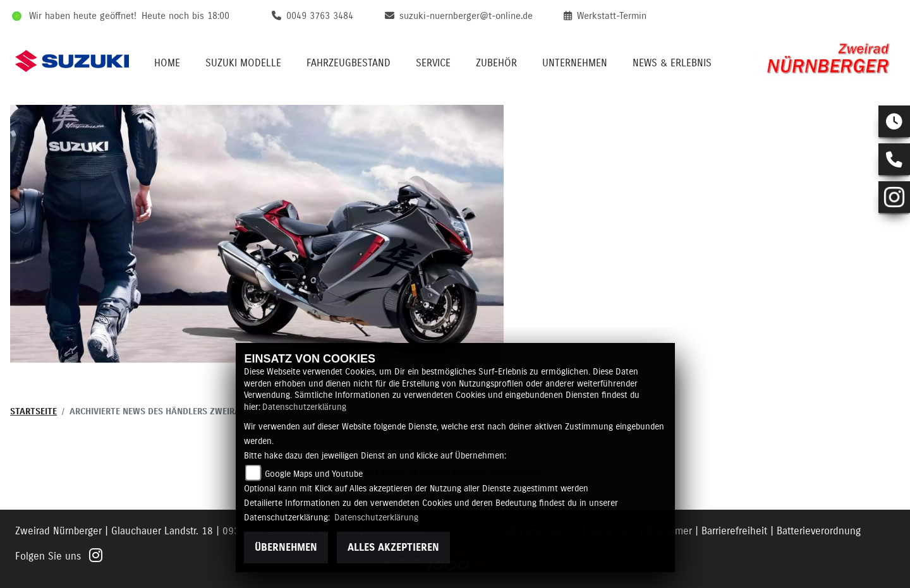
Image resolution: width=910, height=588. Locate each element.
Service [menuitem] (433, 63)
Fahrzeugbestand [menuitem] (349, 63)
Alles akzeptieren (393, 548)
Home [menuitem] (167, 63)
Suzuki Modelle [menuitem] (243, 63)
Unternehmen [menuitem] (575, 63)
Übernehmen (286, 548)
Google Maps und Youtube (314, 474)
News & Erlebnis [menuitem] (672, 63)
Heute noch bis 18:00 (185, 16)
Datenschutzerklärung (304, 407)
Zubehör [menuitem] (496, 63)
